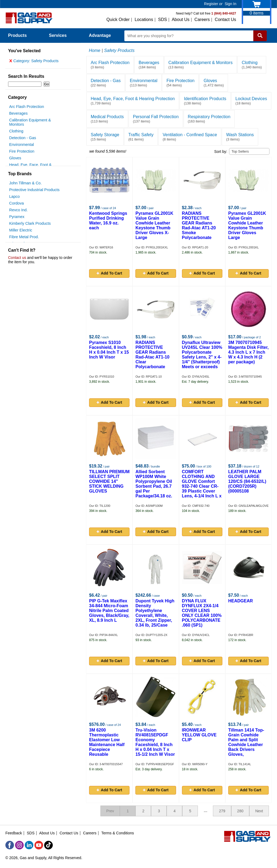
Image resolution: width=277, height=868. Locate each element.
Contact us (17, 259)
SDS (162, 20)
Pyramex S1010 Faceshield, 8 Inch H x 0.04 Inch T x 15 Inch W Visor (109, 350)
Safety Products (119, 50)
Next (259, 811)
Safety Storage (105, 137)
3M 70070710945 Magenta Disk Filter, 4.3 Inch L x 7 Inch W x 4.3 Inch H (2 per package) (248, 352)
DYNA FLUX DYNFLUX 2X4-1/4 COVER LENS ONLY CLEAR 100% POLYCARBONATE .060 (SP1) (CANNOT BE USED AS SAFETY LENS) (202, 618)
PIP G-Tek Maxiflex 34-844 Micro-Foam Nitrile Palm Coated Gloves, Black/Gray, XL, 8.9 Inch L (109, 611)
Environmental (22, 146)
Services (61, 35)
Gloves (15, 159)
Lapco (14, 198)
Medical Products (107, 119)
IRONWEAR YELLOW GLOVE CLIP (199, 735)
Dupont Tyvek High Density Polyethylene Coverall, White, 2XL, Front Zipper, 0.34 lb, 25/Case (155, 613)
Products (20, 35)
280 (240, 811)
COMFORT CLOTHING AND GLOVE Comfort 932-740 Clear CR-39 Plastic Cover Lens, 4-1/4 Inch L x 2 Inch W (202, 486)
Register (211, 4)
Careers (202, 20)
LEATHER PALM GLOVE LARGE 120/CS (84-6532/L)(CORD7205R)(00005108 (247, 481)
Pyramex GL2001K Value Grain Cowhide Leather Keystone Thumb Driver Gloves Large (247, 225)
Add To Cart (109, 273)
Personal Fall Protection (156, 119)
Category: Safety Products (34, 62)
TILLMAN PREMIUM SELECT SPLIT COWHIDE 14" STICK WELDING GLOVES (109, 481)
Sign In (230, 4)
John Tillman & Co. (25, 184)
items (257, 13)
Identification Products (205, 101)
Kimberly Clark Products (30, 225)
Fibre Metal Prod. (24, 238)
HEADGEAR (241, 601)
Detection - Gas (23, 139)
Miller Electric (21, 231)
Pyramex (17, 218)
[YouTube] (39, 845)
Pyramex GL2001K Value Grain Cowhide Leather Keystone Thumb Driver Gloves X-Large (154, 225)
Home (95, 50)
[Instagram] (19, 845)
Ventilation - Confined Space (190, 137)
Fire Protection (22, 153)
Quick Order (118, 20)
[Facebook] (10, 845)
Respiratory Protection (209, 119)
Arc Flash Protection (27, 108)
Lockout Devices (251, 101)
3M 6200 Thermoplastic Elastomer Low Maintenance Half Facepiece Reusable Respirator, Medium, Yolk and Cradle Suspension (109, 749)
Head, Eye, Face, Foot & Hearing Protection (133, 101)
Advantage (100, 35)
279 (222, 811)
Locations (144, 20)
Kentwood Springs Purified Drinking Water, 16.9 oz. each (108, 221)
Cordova (16, 205)
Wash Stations (240, 137)
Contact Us (225, 20)
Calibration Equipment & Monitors (201, 65)
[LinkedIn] (29, 845)
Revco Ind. (18, 211)
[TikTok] (48, 845)
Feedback (14, 833)
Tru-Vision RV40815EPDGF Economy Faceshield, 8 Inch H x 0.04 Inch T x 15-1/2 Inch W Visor (155, 742)
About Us (181, 20)
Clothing (16, 132)
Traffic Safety (141, 137)
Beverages (18, 115)
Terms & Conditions (118, 833)
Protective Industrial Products (34, 191)
